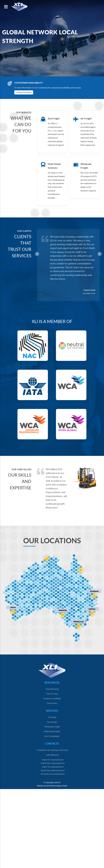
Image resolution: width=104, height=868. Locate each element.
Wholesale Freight (52, 727)
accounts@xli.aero (57, 774)
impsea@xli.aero (58, 763)
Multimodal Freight (52, 731)
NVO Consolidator (52, 736)
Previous (37, 254)
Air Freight (52, 717)
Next (100, 254)
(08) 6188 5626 (53, 755)
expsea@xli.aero (58, 770)
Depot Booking (52, 689)
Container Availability (52, 699)
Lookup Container (24, 92)
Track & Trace (52, 694)
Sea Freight (52, 722)
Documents (52, 703)
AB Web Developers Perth (57, 786)
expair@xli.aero (57, 767)
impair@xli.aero (57, 760)
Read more (52, 508)
